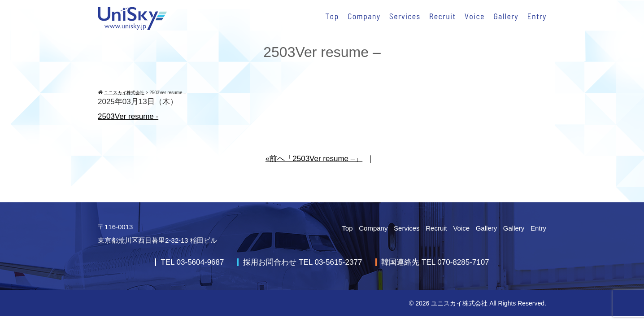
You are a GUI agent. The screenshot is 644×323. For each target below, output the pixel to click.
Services (407, 228)
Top (347, 228)
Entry (538, 228)
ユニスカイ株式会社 (459, 303)
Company (373, 228)
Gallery (487, 228)
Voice (461, 228)
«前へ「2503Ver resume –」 (314, 159)
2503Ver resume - (128, 116)
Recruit (436, 228)
